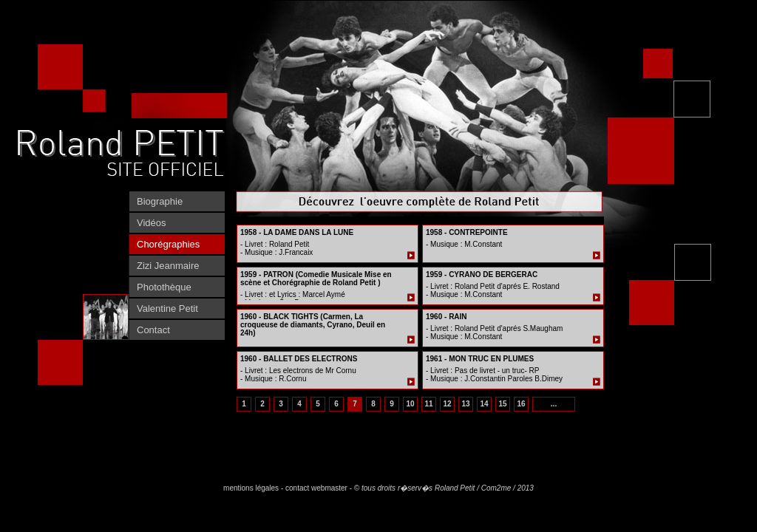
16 (521, 404)
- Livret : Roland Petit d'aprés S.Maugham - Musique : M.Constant (494, 332)
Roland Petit (455, 488)
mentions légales (251, 488)
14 (484, 404)
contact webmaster (316, 488)
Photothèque (164, 287)
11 (428, 404)
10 (410, 404)
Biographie (160, 201)
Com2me (496, 488)
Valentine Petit (167, 308)
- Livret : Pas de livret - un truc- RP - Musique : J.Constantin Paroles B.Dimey (494, 375)
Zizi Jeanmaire (168, 266)
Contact (153, 330)
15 (502, 404)
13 (465, 404)
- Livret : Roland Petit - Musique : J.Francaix (276, 248)
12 (447, 404)
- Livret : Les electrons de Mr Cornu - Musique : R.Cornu (298, 375)
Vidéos (152, 223)
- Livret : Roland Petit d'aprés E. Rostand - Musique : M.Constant (493, 290)
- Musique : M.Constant (464, 244)
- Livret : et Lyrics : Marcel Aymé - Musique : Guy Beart (293, 299)
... (554, 404)
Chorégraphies (168, 244)
